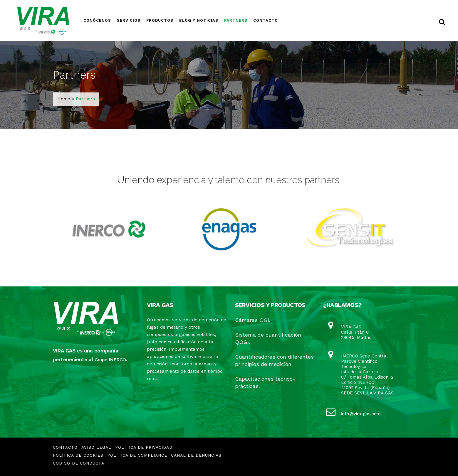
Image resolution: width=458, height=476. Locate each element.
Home (64, 99)
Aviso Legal (96, 447)
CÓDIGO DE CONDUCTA (79, 463)
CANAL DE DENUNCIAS (196, 455)
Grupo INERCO (110, 360)
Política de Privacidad (144, 447)
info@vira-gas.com (361, 414)
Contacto (65, 447)
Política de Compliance (137, 455)
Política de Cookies (78, 455)
